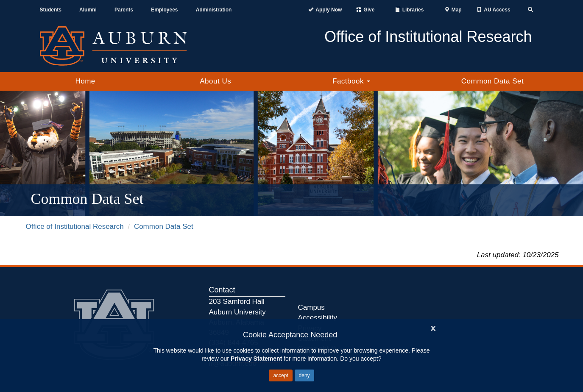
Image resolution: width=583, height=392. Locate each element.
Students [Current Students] (51, 10)
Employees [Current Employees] (164, 10)
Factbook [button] (351, 81)
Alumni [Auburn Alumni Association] (88, 10)
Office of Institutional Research (75, 227)
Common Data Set (492, 81)
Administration (214, 10)
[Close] (433, 327)
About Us (215, 81)
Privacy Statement (256, 359)
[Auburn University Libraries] (409, 10)
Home (85, 81)
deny (304, 375)
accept (280, 375)
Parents (124, 10)
